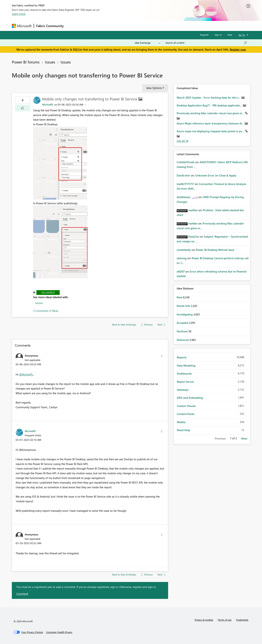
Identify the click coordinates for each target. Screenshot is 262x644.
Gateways (183, 390)
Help (230, 35)
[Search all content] (206, 43)
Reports (182, 357)
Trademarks (242, 620)
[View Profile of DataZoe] (194, 236)
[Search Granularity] (147, 43)
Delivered (48, 293)
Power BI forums (26, 62)
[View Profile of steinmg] (182, 258)
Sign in (218, 35)
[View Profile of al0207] (181, 271)
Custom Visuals (186, 406)
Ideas (103, 26)
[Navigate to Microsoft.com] (22, 26)
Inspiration (88, 26)
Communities (119, 26)
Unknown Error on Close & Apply (216, 175)
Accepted (183, 323)
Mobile (39, 303)
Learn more (19, 14)
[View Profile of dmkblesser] (184, 197)
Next (244, 438)
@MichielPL (26, 374)
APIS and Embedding (190, 398)
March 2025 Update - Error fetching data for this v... (209, 98)
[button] (23, 108)
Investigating (185, 314)
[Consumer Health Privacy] (59, 632)
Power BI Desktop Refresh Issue (215, 250)
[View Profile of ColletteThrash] (186, 162)
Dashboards (184, 373)
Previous (220, 438)
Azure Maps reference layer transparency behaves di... (211, 123)
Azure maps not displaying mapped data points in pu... (211, 131)
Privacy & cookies (204, 620)
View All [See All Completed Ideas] (183, 141)
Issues (50, 62)
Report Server (185, 382)
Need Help (183, 430)
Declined (182, 331)
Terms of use (225, 620)
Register (205, 35)
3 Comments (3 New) (46, 311)
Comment (22, 594)
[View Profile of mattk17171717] (185, 184)
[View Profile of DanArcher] (183, 175)
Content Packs (186, 414)
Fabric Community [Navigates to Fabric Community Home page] (50, 26)
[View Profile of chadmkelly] (184, 250)
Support (165, 26)
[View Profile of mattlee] (193, 210)
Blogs (135, 26)
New (180, 297)
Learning (149, 26)
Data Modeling (186, 365)
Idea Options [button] (154, 88)
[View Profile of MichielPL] (48, 105)
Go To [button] (242, 35)
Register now (238, 49)
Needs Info (184, 306)
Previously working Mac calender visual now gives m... (211, 113)
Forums (72, 26)
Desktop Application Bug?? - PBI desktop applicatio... (210, 105)
